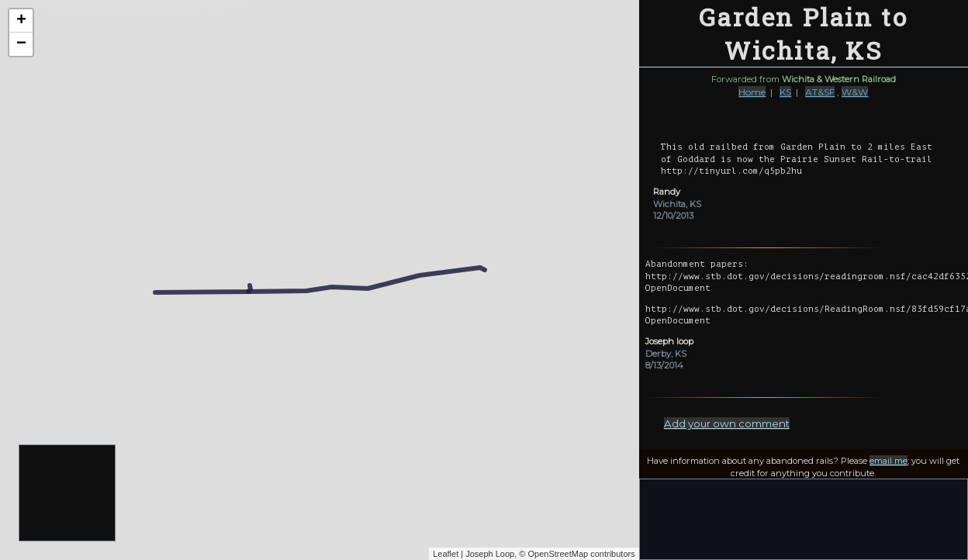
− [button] (21, 44)
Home (752, 92)
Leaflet (446, 554)
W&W (855, 92)
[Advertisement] (68, 494)
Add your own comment (727, 423)
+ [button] (21, 21)
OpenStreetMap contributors (581, 554)
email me (888, 461)
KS (785, 92)
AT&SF (820, 92)
